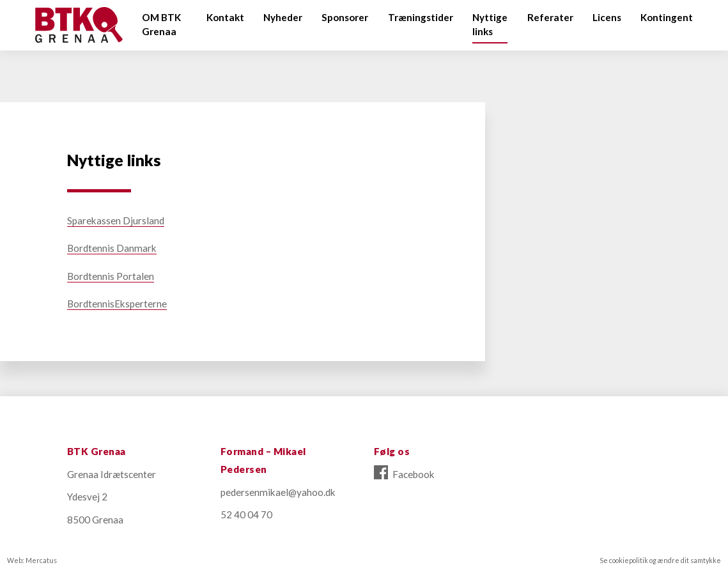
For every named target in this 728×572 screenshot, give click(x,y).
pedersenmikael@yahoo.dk (278, 492)
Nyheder (283, 17)
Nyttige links (490, 25)
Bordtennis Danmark (112, 248)
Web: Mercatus (32, 560)
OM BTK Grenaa (161, 25)
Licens (607, 17)
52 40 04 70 (246, 514)
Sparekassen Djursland (116, 220)
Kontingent (667, 17)
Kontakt (225, 17)
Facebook (405, 474)
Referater (550, 17)
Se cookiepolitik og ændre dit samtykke (660, 560)
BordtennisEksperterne (117, 304)
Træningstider (421, 17)
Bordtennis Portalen (111, 276)
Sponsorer (345, 17)
